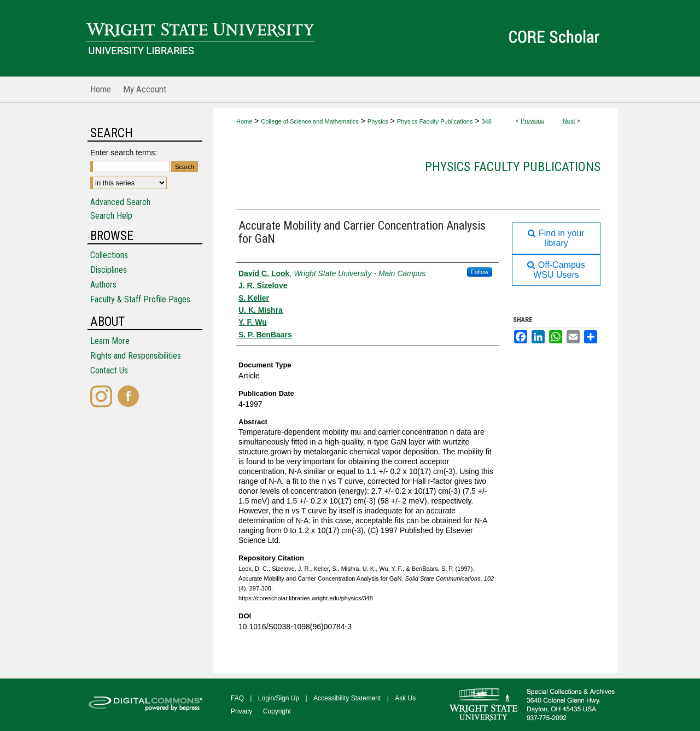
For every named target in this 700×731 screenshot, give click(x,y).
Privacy (241, 711)
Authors (103, 285)
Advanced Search (120, 202)
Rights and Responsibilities (136, 356)
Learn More (110, 341)
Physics (378, 121)
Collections (109, 255)
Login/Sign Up (279, 698)
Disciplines (109, 270)
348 (486, 121)
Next (569, 121)
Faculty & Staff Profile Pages (140, 299)
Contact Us (109, 370)
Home (244, 121)
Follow (480, 272)
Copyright (277, 711)
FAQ (237, 698)
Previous (532, 121)
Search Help (111, 216)
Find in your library (556, 238)
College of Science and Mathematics (310, 121)
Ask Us (405, 698)
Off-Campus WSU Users (556, 270)
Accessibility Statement (347, 698)
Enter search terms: (124, 153)
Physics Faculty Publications (435, 121)
